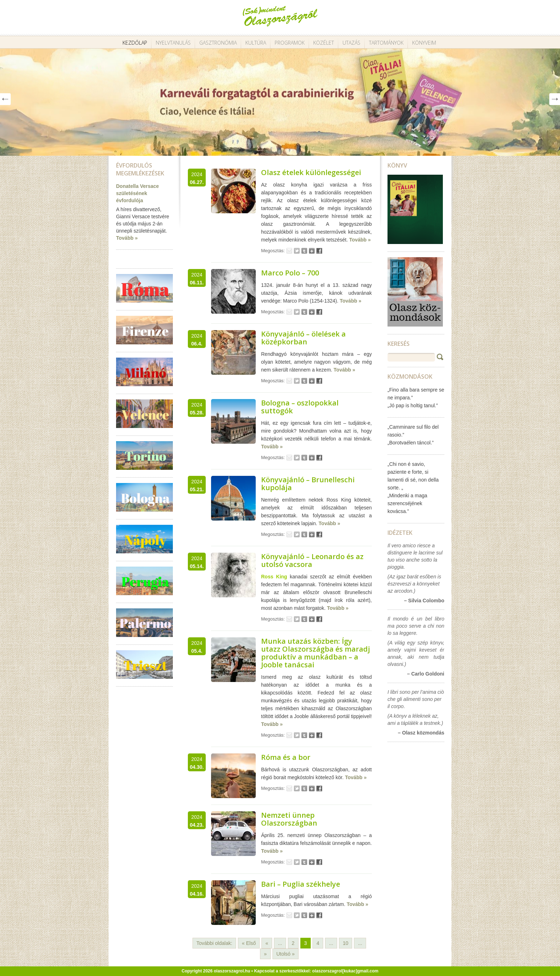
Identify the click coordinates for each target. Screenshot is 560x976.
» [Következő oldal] (265, 954)
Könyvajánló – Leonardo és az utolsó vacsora (312, 560)
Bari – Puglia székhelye (301, 884)
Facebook (319, 251)
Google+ (312, 251)
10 (346, 943)
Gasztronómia (218, 43)
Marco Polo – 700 (290, 273)
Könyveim (424, 43)
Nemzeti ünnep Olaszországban (289, 819)
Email (289, 251)
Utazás (351, 43)
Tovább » (127, 238)
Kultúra (256, 43)
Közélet (324, 43)
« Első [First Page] (249, 943)
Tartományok (386, 43)
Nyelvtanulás (173, 43)
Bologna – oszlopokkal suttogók (300, 407)
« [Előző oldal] (267, 943)
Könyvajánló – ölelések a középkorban (303, 338)
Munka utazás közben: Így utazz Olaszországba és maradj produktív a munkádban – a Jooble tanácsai (316, 653)
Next (555, 99)
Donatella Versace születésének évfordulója (137, 193)
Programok (290, 43)
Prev (5, 99)
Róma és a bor (286, 757)
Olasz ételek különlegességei (311, 172)
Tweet (297, 251)
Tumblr (304, 251)
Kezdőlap (135, 43)
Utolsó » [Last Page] (286, 954)
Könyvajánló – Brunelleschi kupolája (308, 484)
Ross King (274, 577)
